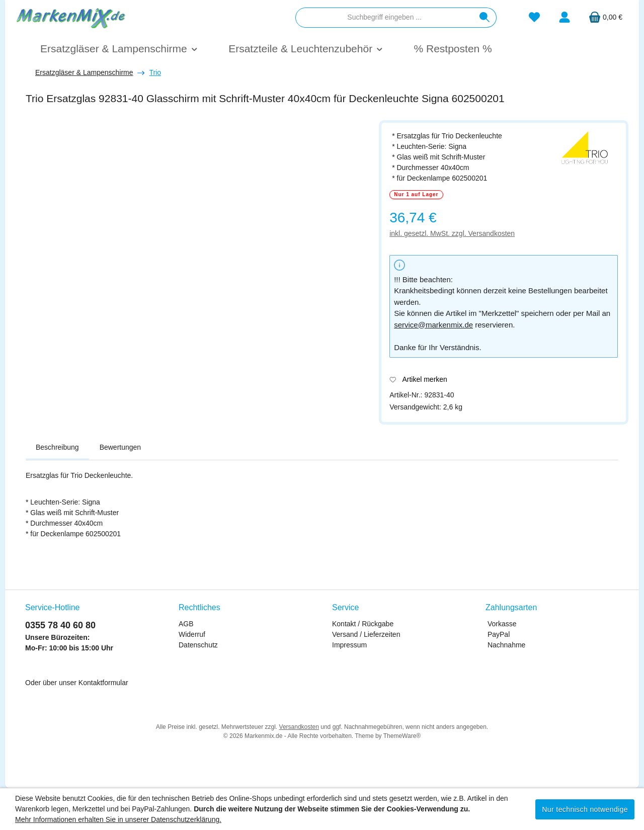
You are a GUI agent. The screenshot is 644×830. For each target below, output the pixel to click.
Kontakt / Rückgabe (363, 624)
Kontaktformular (103, 683)
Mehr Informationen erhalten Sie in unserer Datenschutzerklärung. (118, 819)
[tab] (57, 448)
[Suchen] (485, 18)
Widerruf (192, 634)
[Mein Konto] (565, 17)
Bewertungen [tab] (120, 447)
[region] (197, 240)
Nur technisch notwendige (585, 809)
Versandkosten (299, 727)
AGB (186, 624)
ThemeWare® (402, 736)
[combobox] (384, 18)
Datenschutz (198, 645)
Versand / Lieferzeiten (366, 634)
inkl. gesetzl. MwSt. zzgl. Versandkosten (452, 233)
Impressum (349, 645)
